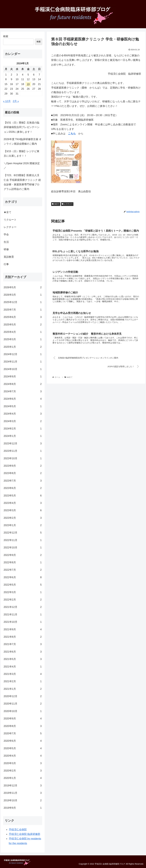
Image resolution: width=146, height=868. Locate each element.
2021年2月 (23, 681)
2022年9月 (23, 555)
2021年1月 (23, 689)
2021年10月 (23, 622)
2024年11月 (23, 362)
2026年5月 (23, 287)
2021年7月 (23, 644)
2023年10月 (23, 458)
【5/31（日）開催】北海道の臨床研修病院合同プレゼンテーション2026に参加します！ (22, 127)
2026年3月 (23, 295)
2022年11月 (23, 540)
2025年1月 (23, 347)
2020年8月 (23, 726)
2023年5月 (23, 496)
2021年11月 (23, 615)
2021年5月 (23, 659)
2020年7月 (23, 733)
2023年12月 (23, 444)
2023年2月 (23, 518)
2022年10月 (23, 548)
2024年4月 (23, 414)
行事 (6, 264)
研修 (6, 249)
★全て (56, 204)
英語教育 (9, 257)
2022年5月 (23, 585)
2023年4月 (23, 503)
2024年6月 (23, 399)
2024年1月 (23, 436)
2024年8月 (23, 384)
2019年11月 (23, 793)
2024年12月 (23, 354)
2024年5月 (23, 406)
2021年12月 (23, 607)
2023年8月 (23, 473)
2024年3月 (23, 421)
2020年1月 (23, 778)
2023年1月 (23, 525)
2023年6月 (23, 488)
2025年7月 (23, 310)
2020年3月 (23, 763)
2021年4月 (23, 667)
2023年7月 (23, 481)
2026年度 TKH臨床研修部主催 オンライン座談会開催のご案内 (23, 141)
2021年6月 (23, 652)
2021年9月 (23, 629)
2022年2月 (23, 600)
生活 (6, 242)
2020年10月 (23, 711)
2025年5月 (23, 325)
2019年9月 (23, 808)
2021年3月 (23, 674)
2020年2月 (23, 771)
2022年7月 (23, 570)
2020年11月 (23, 704)
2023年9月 (23, 466)
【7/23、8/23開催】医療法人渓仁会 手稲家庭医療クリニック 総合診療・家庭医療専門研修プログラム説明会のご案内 (22, 182)
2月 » (16, 101)
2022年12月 (23, 533)
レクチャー (67, 204)
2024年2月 (23, 429)
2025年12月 (23, 302)
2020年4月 (23, 756)
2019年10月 (23, 800)
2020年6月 (23, 741)
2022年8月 (23, 562)
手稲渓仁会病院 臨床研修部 (24, 834)
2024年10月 (23, 369)
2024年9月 (23, 377)
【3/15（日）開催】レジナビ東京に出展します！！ (22, 154)
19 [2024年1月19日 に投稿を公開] (28, 84)
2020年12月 (23, 696)
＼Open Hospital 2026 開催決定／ (22, 166)
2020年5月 (23, 748)
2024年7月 (23, 391)
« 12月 (7, 101)
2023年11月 (23, 451)
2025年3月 (23, 339)
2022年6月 (23, 577)
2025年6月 (23, 317)
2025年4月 (23, 332)
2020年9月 (23, 719)
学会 (6, 234)
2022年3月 (23, 592)
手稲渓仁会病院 (18, 830)
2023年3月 (23, 510)
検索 (6, 36)
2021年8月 (23, 637)
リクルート (10, 220)
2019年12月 (23, 786)
